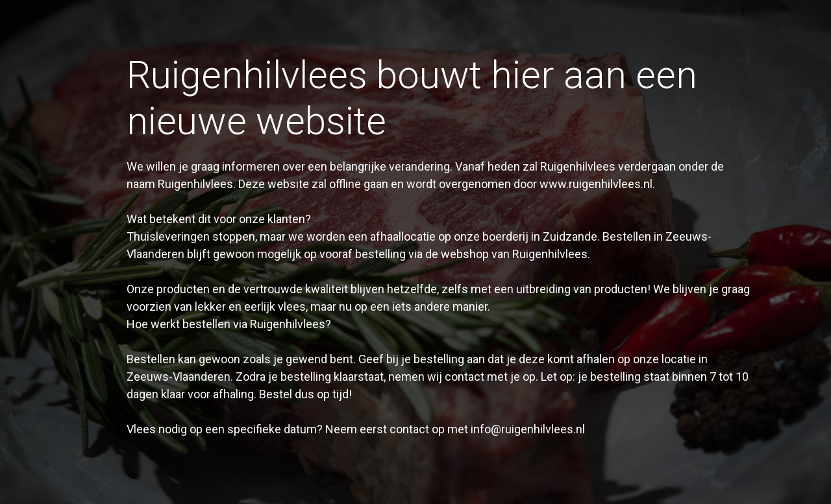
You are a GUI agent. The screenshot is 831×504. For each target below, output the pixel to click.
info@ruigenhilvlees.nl (528, 429)
